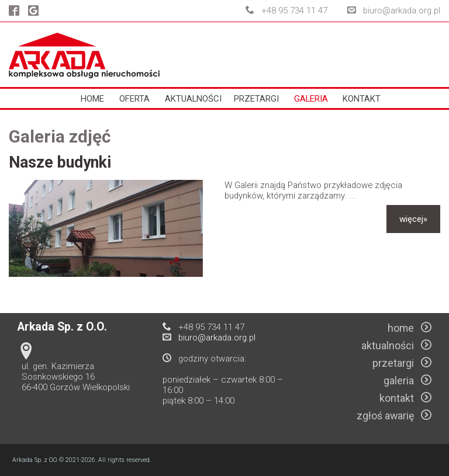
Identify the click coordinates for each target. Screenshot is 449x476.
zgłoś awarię (394, 416)
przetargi (256, 99)
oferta (134, 99)
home (92, 99)
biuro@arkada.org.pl (402, 11)
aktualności (193, 99)
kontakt (362, 99)
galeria (311, 99)
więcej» (413, 219)
